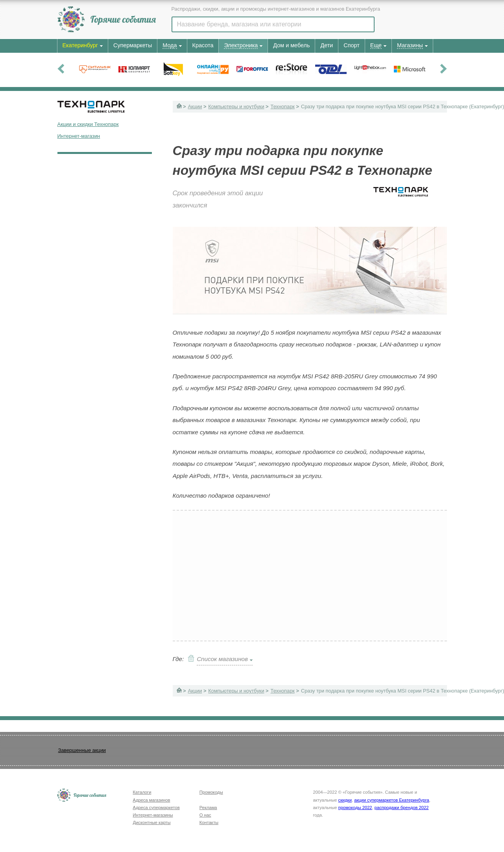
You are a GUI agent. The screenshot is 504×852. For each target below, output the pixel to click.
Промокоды (211, 792)
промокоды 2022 (355, 808)
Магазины (410, 45)
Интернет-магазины (153, 815)
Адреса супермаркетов (156, 808)
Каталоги (142, 792)
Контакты (209, 822)
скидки (345, 800)
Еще (376, 45)
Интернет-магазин (79, 136)
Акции (195, 106)
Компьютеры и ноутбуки (236, 106)
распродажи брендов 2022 (402, 808)
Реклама (208, 808)
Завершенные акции (82, 750)
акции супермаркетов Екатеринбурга (391, 800)
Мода (170, 45)
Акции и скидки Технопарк (88, 124)
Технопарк (283, 106)
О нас (205, 815)
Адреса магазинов (152, 800)
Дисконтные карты (152, 822)
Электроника (241, 45)
